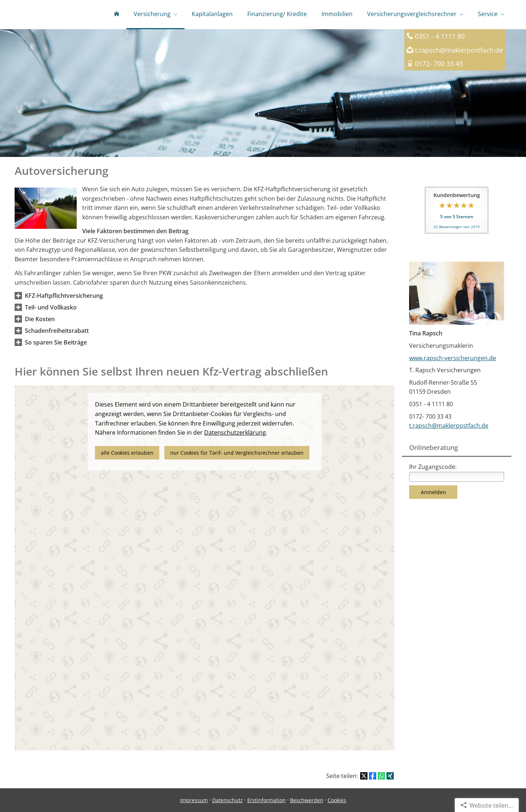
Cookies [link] (337, 800)
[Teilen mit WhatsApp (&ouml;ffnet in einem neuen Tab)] (381, 776)
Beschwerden (307, 800)
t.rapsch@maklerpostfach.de (459, 50)
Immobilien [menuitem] (337, 14)
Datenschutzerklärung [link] (235, 432)
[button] (64, 296)
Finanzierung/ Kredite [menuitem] (277, 14)
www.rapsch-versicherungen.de (453, 358)
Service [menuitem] (488, 14)
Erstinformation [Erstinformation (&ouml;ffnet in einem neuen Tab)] (266, 800)
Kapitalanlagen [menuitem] (212, 14)
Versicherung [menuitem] (152, 14)
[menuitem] (117, 15)
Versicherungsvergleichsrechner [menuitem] (412, 14)
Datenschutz (228, 800)
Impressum (194, 800)
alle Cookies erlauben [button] (127, 453)
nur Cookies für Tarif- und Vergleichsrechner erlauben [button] (237, 453)
